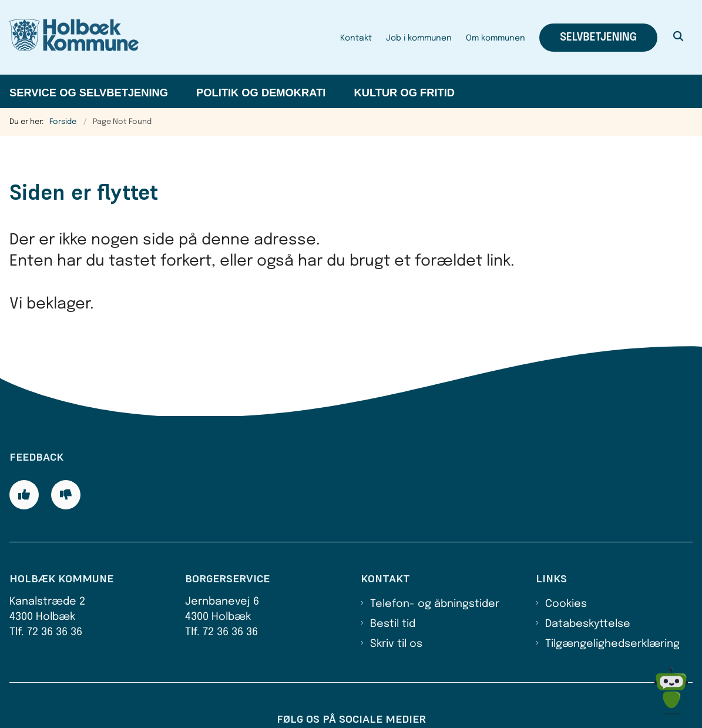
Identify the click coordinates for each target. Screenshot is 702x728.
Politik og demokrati (261, 93)
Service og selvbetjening (89, 93)
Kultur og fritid (404, 93)
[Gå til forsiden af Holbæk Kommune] (69, 37)
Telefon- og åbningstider (435, 549)
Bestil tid (393, 569)
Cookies (566, 549)
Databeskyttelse (588, 569)
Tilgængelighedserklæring (612, 589)
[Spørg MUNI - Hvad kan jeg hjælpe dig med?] (671, 691)
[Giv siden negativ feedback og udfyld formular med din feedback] (66, 440)
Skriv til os (396, 589)
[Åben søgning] (679, 38)
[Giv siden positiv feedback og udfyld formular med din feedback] (24, 440)
